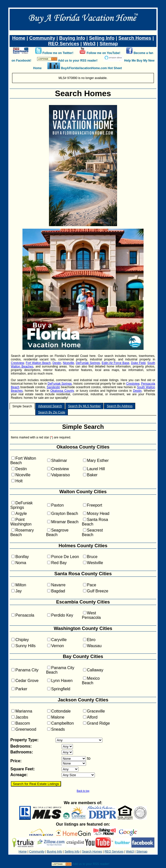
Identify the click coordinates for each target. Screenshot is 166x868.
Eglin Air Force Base (115, 363)
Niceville (68, 363)
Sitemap (109, 44)
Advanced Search (50, 406)
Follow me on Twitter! (58, 53)
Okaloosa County (62, 391)
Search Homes (135, 38)
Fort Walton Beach (38, 363)
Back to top (83, 791)
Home (19, 38)
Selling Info (102, 38)
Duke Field (138, 363)
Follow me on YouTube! (103, 53)
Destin (57, 363)
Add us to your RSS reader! (78, 61)
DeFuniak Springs (88, 363)
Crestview (17, 363)
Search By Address (120, 406)
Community (42, 38)
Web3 (89, 44)
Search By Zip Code (52, 412)
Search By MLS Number (84, 406)
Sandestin (53, 387)
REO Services (64, 44)
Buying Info (72, 38)
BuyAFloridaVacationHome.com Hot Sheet (91, 68)
